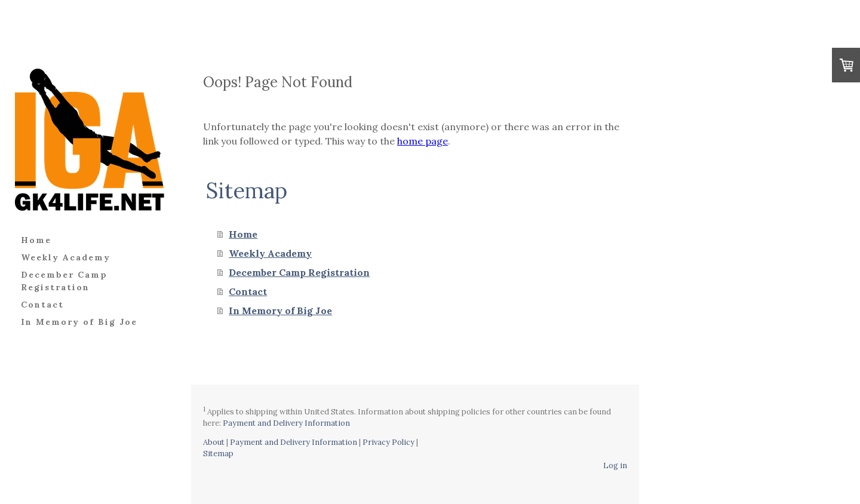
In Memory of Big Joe (79, 322)
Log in (615, 465)
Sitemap (218, 454)
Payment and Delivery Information (286, 423)
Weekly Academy (66, 257)
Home (36, 240)
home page (423, 141)
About (214, 442)
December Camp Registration (64, 281)
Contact (42, 305)
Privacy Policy (388, 442)
